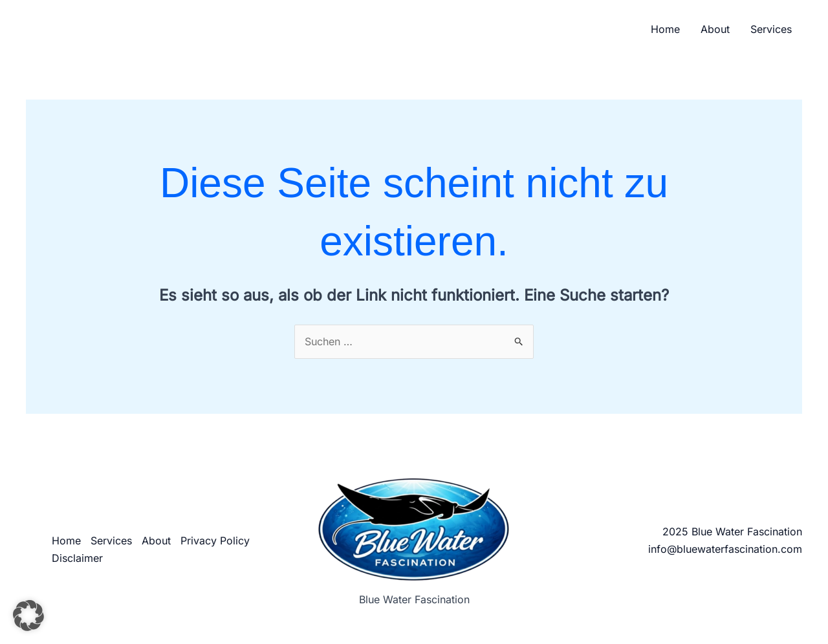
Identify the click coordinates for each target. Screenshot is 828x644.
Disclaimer (77, 558)
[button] (28, 616)
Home (665, 29)
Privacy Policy (215, 541)
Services (771, 29)
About (715, 29)
